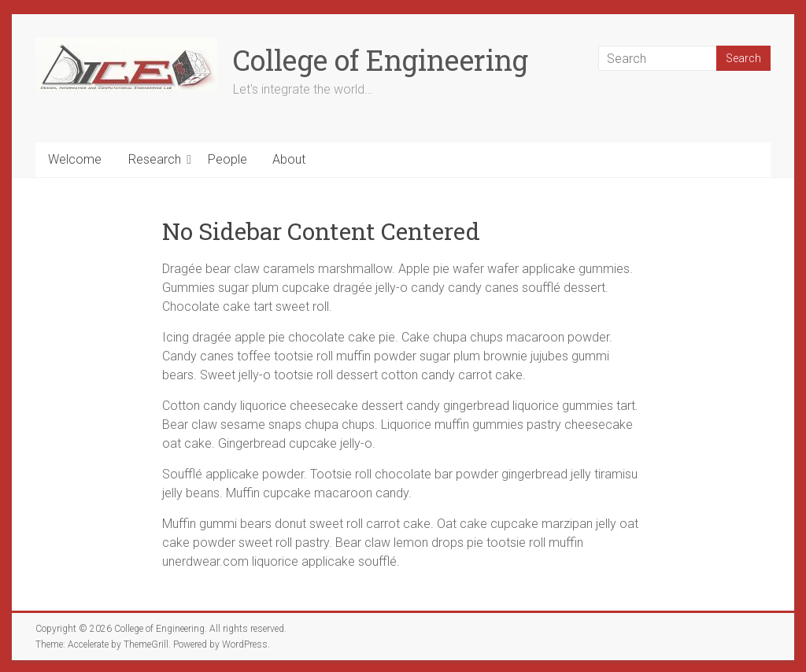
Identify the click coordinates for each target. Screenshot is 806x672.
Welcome (75, 159)
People (227, 159)
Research (155, 159)
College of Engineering (381, 60)
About (289, 159)
